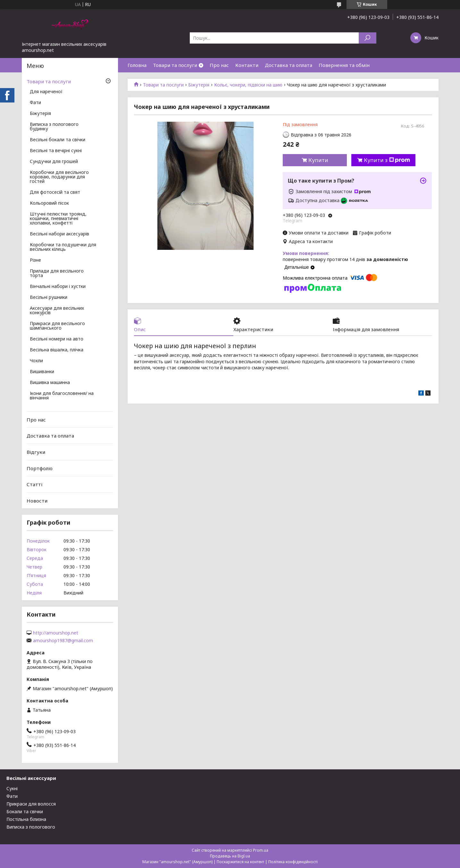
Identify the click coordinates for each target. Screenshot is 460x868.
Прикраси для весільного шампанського (57, 326)
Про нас (219, 65)
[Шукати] (368, 38)
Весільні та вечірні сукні (56, 151)
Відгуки (36, 452)
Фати (35, 103)
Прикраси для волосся (31, 804)
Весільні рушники (49, 298)
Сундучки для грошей (54, 162)
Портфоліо (40, 468)
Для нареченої (46, 92)
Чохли (36, 361)
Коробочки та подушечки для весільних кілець (63, 247)
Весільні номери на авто (57, 339)
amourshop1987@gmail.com (63, 641)
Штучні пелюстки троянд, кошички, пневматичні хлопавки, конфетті (58, 219)
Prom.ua (261, 850)
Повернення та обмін (344, 65)
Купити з (387, 160)
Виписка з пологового (31, 827)
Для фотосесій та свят (55, 192)
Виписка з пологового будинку (54, 127)
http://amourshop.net (56, 633)
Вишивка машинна (50, 383)
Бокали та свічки (25, 811)
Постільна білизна (26, 819)
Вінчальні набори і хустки (58, 287)
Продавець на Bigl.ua (230, 856)
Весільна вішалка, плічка (57, 350)
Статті (34, 484)
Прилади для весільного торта (57, 274)
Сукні (12, 788)
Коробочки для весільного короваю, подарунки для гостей (59, 177)
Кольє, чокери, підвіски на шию (248, 85)
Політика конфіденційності (293, 862)
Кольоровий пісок (49, 203)
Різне (35, 260)
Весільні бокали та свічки (58, 140)
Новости (37, 501)
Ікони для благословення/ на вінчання (62, 396)
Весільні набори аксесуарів (59, 234)
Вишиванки (42, 372)
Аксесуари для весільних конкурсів (57, 311)
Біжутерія (199, 85)
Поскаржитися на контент (240, 862)
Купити (318, 160)
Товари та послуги (175, 65)
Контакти (247, 65)
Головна (137, 65)
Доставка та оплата (289, 65)
